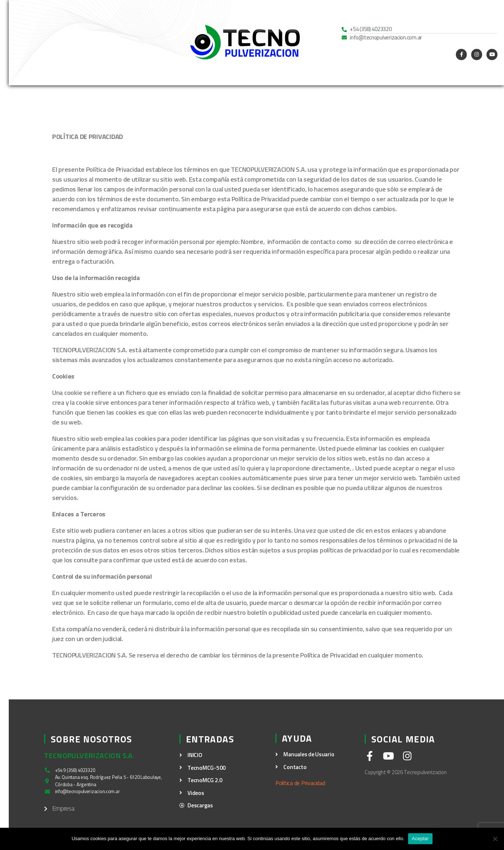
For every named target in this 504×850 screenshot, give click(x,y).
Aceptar (420, 839)
